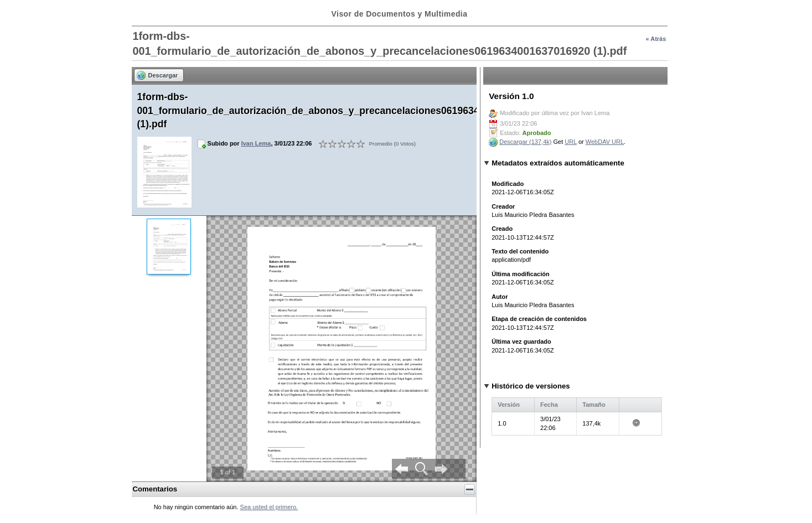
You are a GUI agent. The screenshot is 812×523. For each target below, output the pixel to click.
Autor (500, 297)
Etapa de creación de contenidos (539, 319)
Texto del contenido (520, 251)
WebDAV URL (605, 142)
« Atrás (656, 39)
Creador (503, 206)
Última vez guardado (521, 341)
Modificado (508, 184)
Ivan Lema (256, 143)
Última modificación (521, 274)
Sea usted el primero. (269, 507)
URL (571, 142)
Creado (502, 229)
